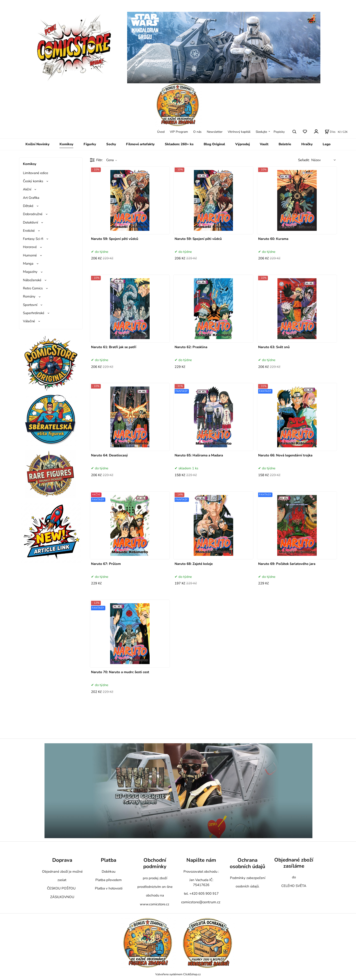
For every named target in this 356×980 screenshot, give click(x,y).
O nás (197, 132)
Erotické (29, 231)
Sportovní (30, 305)
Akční (27, 189)
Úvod (161, 132)
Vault (264, 144)
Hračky (307, 144)
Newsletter (215, 132)
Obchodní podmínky (155, 863)
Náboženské (32, 280)
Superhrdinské (34, 313)
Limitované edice (36, 173)
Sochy (111, 144)
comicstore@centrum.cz (201, 902)
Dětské (28, 206)
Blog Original (214, 144)
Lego (327, 144)
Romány (29, 296)
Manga (28, 263)
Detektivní (30, 222)
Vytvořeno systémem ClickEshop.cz (178, 974)
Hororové (30, 247)
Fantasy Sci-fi (33, 239)
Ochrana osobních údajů (247, 863)
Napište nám (201, 860)
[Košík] (330, 132)
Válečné (29, 321)
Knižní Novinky (37, 144)
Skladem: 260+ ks (179, 144)
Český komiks (33, 181)
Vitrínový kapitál (239, 132)
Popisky (279, 132)
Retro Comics (33, 288)
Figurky (90, 144)
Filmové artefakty (140, 144)
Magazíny (30, 272)
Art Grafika (31, 198)
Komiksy (66, 144)
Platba (109, 860)
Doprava (62, 860)
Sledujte (261, 132)
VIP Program (179, 132)
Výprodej (242, 144)
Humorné (30, 255)
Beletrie (285, 144)
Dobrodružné (33, 214)
